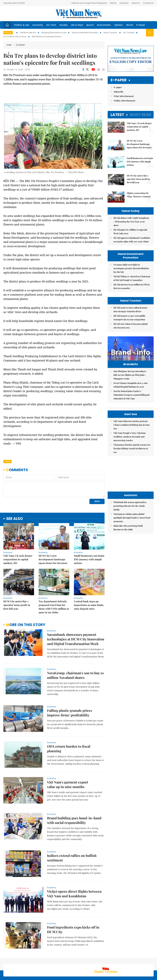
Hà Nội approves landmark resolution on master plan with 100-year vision (132, 240)
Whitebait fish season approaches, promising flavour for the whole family (130, 506)
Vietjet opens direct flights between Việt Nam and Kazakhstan (74, 873)
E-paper (119, 80)
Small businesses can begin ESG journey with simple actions (89, 538)
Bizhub (113, 3)
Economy (38, 25)
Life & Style (77, 25)
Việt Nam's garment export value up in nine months (68, 763)
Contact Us (148, 3)
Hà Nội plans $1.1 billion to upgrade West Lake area (130, 232)
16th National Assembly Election (47, 37)
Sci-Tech (51, 25)
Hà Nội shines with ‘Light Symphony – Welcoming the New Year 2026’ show (131, 222)
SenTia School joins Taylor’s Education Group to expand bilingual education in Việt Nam (131, 395)
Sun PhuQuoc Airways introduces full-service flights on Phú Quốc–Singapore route (130, 375)
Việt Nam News (78, 14)
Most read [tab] (141, 115)
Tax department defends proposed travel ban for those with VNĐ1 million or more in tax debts (54, 586)
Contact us (121, 962)
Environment (104, 25)
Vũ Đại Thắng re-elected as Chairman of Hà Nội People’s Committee (132, 278)
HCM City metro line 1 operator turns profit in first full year (17, 584)
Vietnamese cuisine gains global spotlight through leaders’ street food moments (132, 518)
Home (9, 45)
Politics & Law (22, 25)
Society (64, 25)
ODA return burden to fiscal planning (69, 728)
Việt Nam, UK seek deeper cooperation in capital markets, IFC (18, 538)
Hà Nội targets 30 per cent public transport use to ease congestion (129, 318)
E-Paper (141, 25)
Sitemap (98, 960)
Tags (7, 461)
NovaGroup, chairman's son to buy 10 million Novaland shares (75, 654)
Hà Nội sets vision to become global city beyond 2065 (130, 326)
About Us (136, 3)
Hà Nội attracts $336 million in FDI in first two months (132, 286)
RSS (152, 960)
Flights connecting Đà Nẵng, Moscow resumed (139, 195)
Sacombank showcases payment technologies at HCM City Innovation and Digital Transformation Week (76, 618)
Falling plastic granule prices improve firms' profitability (70, 692)
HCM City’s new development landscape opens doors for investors (53, 538)
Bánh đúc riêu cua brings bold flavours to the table (128, 528)
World (130, 25)
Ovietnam (124, 3)
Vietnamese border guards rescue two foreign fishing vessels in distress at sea (132, 448)
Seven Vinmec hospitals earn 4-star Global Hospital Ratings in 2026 (131, 385)
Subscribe (119, 92)
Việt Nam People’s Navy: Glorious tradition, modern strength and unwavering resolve (130, 437)
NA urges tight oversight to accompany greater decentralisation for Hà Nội (131, 268)
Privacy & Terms (136, 962)
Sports (90, 25)
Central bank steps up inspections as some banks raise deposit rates (89, 584)
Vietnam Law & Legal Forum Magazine (89, 3)
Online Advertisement (124, 101)
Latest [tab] (117, 115)
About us (108, 962)
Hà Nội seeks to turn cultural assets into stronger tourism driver (130, 309)
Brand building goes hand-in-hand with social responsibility (74, 799)
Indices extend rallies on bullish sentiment (72, 837)
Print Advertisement (124, 96)
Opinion (119, 25)
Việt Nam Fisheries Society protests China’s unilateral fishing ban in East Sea (131, 425)
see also (14, 498)
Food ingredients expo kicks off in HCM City (73, 908)
